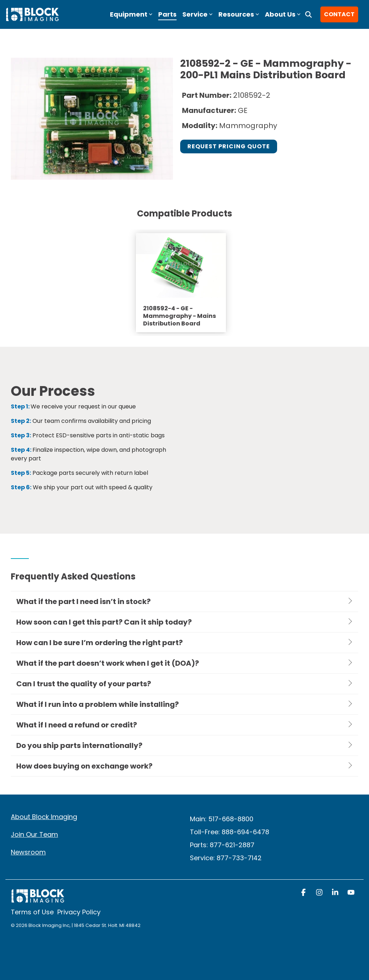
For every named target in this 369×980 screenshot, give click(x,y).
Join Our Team (34, 834)
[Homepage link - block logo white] (38, 899)
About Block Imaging (44, 817)
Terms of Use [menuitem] (32, 912)
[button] (304, 893)
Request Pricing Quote (229, 146)
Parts (167, 14)
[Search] (308, 14)
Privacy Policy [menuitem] (79, 912)
